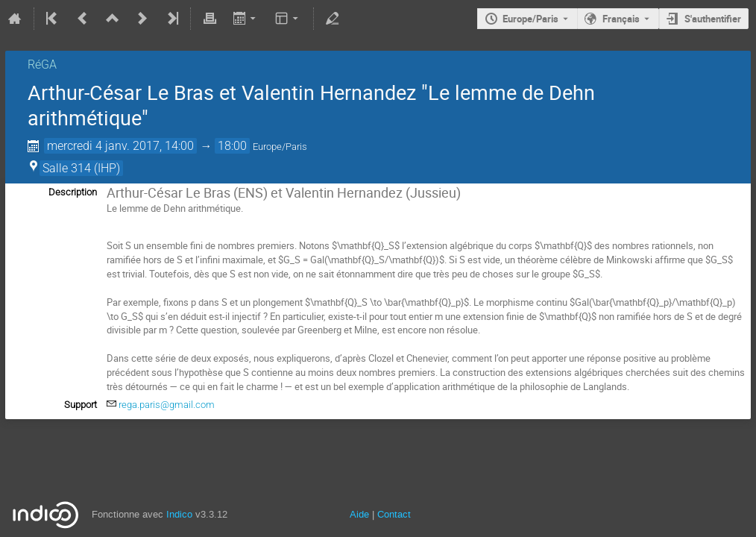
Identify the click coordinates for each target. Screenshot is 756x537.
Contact (394, 514)
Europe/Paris (530, 19)
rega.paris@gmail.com (167, 405)
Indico (179, 514)
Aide (359, 514)
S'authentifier (713, 19)
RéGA (42, 65)
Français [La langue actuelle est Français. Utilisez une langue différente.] (621, 19)
